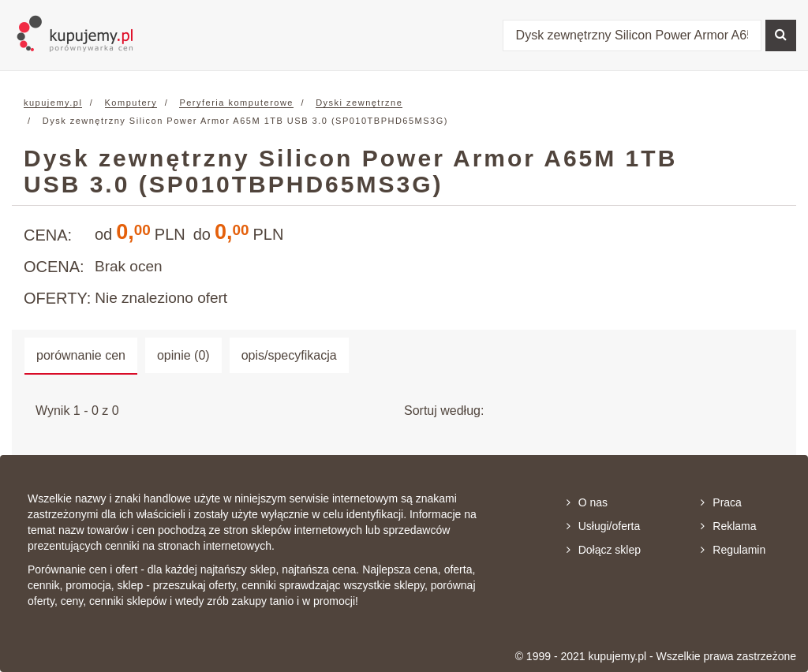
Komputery (131, 103)
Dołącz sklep (604, 550)
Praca (721, 502)
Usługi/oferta (604, 526)
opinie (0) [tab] (183, 355)
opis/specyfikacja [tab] (289, 355)
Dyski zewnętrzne (359, 103)
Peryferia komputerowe (236, 103)
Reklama (728, 526)
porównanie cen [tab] (81, 355)
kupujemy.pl (53, 103)
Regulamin (733, 550)
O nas (587, 502)
